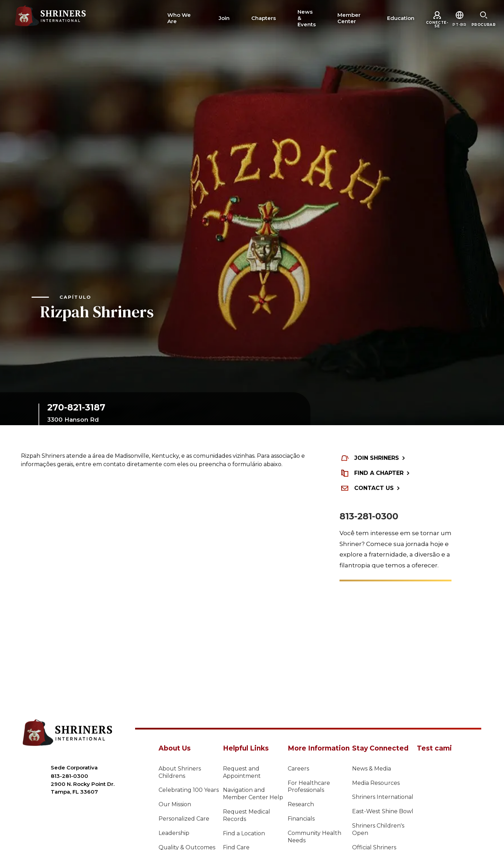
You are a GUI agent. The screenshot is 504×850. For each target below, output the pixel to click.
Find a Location (244, 833)
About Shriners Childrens (180, 772)
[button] (459, 25)
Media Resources (376, 783)
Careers (298, 769)
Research (301, 804)
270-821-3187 (76, 407)
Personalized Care (184, 819)
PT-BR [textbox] (459, 25)
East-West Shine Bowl (383, 811)
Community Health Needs (314, 837)
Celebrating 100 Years (189, 790)
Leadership (174, 833)
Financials (301, 819)
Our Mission (175, 804)
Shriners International (383, 797)
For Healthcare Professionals (309, 787)
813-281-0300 (369, 516)
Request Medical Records (247, 815)
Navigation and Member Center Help (253, 794)
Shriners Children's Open (378, 829)
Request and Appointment (242, 772)
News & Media (372, 769)
